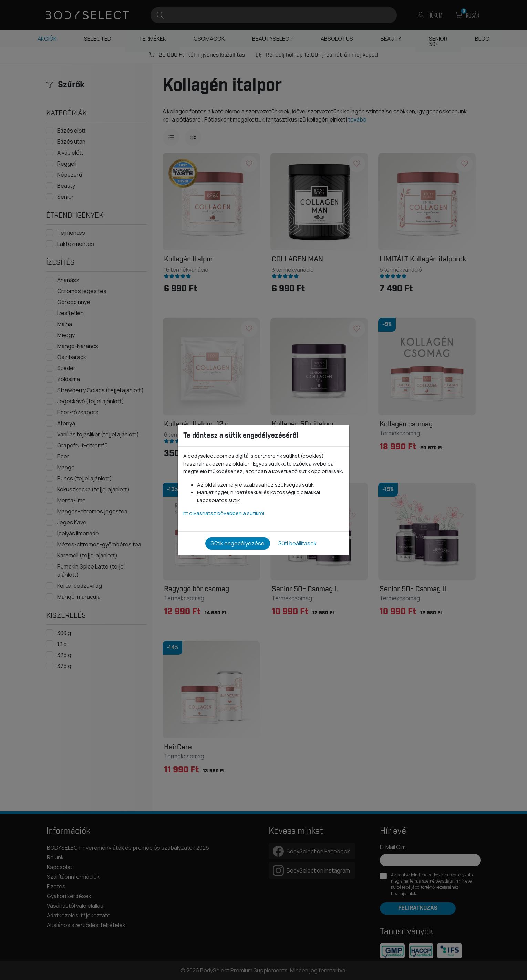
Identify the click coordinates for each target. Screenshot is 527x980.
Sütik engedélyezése (238, 543)
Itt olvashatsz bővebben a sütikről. (224, 513)
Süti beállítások (297, 543)
